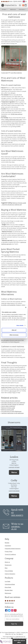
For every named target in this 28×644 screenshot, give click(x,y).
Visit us (14, 472)
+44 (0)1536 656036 (14, 491)
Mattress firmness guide (8, 408)
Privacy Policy (9, 551)
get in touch (13, 391)
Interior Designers (10, 574)
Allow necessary (14, 335)
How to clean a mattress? (8, 406)
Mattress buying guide (8, 410)
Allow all (14, 330)
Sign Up (14, 624)
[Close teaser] (12, 638)
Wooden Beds (9, 590)
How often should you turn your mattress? (13, 403)
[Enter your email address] (14, 619)
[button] (19, 641)
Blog (6, 568)
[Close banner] (26, 307)
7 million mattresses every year (13, 119)
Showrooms (8, 565)
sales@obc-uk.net (16, 528)
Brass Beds (8, 587)
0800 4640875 (17, 515)
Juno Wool (7, 255)
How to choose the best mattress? (11, 401)
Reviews (7, 543)
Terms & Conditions (10, 554)
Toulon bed (4, 73)
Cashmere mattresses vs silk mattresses (12, 413)
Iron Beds (8, 581)
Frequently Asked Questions (13, 549)
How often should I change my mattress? (13, 404)
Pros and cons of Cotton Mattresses (11, 411)
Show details (20, 325)
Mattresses (8, 593)
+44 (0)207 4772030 (14, 467)
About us (7, 562)
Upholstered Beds (10, 584)
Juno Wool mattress (16, 73)
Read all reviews (10, 602)
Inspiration (8, 546)
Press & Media (9, 571)
